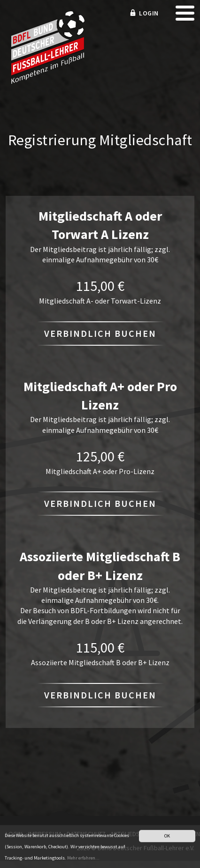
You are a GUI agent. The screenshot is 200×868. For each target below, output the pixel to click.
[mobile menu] (185, 16)
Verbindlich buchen (100, 333)
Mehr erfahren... (83, 859)
